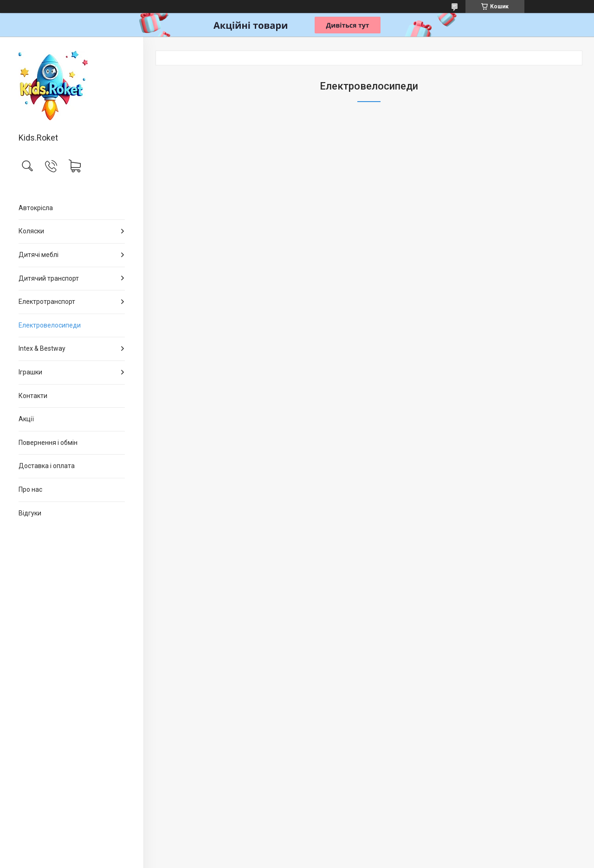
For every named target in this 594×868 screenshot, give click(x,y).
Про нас (30, 489)
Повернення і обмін (48, 443)
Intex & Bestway (42, 348)
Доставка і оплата (47, 466)
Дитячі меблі (39, 255)
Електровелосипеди (50, 325)
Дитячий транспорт (49, 278)
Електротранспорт (47, 302)
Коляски (31, 231)
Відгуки (30, 513)
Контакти (33, 396)
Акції (26, 419)
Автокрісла (36, 208)
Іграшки (30, 372)
